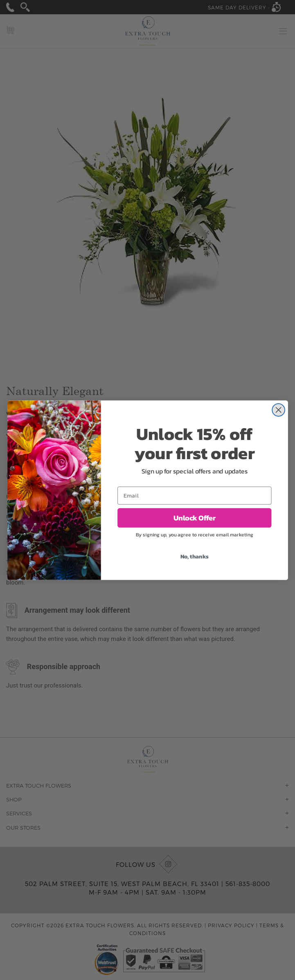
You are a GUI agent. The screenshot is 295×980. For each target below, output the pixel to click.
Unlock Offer (194, 518)
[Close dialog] (278, 410)
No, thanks (194, 556)
